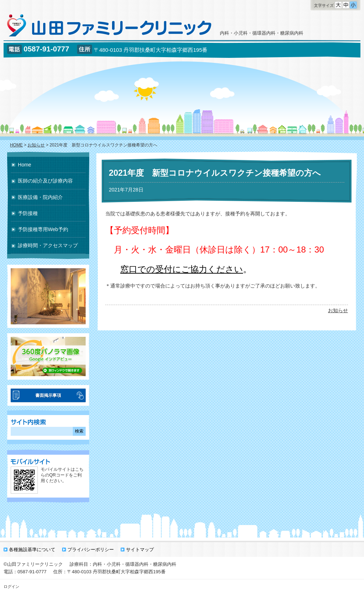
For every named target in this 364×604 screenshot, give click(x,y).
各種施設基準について (32, 550)
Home (24, 165)
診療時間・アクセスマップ (48, 245)
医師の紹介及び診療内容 (45, 181)
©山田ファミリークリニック (33, 564)
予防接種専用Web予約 (43, 229)
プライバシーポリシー (91, 550)
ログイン (11, 586)
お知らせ (338, 310)
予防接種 (28, 213)
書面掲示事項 (48, 395)
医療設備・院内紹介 (40, 197)
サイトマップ (140, 550)
